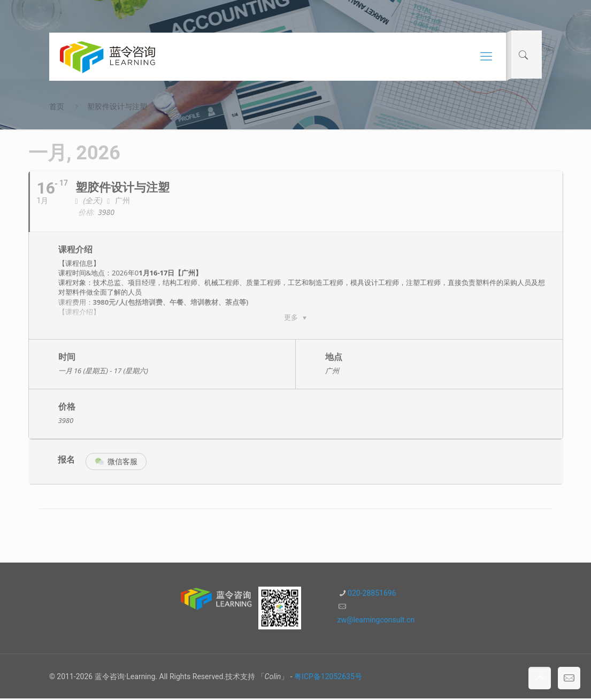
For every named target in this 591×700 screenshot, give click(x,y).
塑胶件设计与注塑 (117, 106)
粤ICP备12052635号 (328, 678)
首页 (57, 106)
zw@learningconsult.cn (376, 621)
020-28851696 (372, 595)
